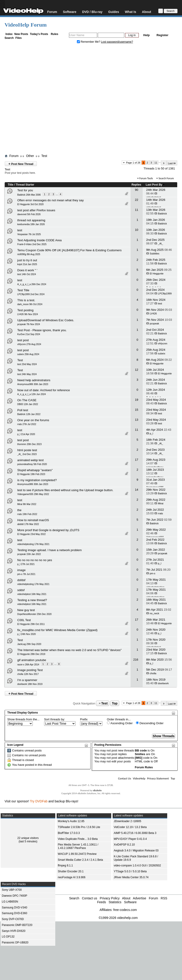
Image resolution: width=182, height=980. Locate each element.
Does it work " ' (27, 270)
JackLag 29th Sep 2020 (29, 644)
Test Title (23, 290)
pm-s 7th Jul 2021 (26, 574)
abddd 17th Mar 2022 (28, 524)
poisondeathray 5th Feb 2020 (32, 464)
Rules (54, 34)
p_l (151, 433)
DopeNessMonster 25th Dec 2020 (34, 614)
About (147, 12)
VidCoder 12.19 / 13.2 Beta (130, 827)
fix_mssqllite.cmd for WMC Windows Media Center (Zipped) (57, 630)
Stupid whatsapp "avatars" (35, 470)
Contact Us (125, 778)
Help (147, 35)
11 (156, 163)
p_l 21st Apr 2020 (26, 434)
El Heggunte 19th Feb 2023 (31, 474)
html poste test (27, 450)
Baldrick (162, 214)
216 (136, 660)
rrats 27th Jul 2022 (27, 424)
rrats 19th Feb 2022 (27, 514)
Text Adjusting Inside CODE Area (39, 240)
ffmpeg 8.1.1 (65, 866)
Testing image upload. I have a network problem (49, 550)
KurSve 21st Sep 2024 (29, 334)
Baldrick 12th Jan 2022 (29, 414)
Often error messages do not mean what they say (51, 200)
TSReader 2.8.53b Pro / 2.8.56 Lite (79, 827)
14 (136, 490)
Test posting (25, 310)
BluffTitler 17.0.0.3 (69, 833)
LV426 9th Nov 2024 (28, 314)
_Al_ (160, 244)
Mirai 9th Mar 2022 (27, 504)
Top (115, 703)
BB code (141, 750)
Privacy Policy (110, 898)
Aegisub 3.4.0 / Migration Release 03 (136, 851)
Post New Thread (21, 164)
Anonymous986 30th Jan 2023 (33, 384)
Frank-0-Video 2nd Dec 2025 (32, 244)
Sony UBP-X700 (12, 890)
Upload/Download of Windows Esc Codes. (46, 320)
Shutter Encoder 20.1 (71, 871)
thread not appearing (31, 220)
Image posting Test (30, 670)
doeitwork (163, 683)
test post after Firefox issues (36, 210)
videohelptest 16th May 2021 (32, 594)
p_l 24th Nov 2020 (27, 634)
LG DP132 (8, 937)
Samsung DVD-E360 (14, 913)
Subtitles (154, 254)
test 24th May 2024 (27, 374)
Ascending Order (120, 723)
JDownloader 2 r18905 (128, 821)
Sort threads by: (55, 719)
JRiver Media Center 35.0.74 (131, 877)
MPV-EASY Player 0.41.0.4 (130, 839)
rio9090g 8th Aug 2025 (29, 254)
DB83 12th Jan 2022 (28, 404)
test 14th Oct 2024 (27, 274)
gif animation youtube (32, 660)
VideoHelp (139, 778)
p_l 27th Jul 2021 (26, 564)
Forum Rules (144, 767)
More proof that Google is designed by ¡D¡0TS (48, 530)
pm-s (152, 573)
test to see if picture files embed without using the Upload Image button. (65, 490)
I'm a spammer (27, 680)
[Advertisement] (47, 100)
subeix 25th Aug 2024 (28, 354)
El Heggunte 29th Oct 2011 (31, 624)
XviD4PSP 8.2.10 (124, 845)
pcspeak (154, 323)
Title (10, 185)
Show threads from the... (23, 719)
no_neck (154, 613)
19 (136, 400)
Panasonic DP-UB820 (15, 943)
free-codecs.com (125, 910)
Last (172, 163)
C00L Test (24, 620)
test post (23, 340)
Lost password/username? (117, 42)
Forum (52, 12)
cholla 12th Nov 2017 (28, 674)
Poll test (23, 410)
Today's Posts (39, 34)
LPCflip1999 (165, 294)
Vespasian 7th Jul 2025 (29, 234)
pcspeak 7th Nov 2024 (29, 324)
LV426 (153, 313)
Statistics (115, 902)
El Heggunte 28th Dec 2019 (31, 654)
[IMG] (138, 758)
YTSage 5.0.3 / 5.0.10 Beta (130, 871)
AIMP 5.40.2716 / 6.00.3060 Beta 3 (135, 833)
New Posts (21, 34)
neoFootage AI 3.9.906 (72, 877)
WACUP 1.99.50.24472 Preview (77, 854)
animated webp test (30, 460)
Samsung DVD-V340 (14, 908)
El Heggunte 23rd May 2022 (32, 534)
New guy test (26, 610)
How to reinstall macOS (33, 520)
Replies (136, 185)
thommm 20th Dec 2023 (29, 444)
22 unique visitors (28, 838)
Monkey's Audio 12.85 (71, 821)
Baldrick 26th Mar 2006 (29, 195)
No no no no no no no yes (35, 560)
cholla (153, 673)
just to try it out (27, 260)
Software (70, 12)
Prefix (84, 719)
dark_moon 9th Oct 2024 (30, 304)
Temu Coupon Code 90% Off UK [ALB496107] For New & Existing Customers (69, 250)
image (21, 570)
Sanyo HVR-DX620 (14, 931)
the (19, 510)
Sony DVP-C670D (13, 919)
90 (136, 190)
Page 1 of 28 (133, 163)
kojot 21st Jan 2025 (27, 264)
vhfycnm (163, 343)
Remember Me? (89, 42)
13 (136, 420)
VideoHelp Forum (26, 25)
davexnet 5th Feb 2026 (29, 214)
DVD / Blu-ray (92, 12)
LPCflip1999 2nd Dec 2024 (31, 294)
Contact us (90, 898)
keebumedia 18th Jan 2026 (31, 224)
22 (136, 200)
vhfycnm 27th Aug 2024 (29, 344)
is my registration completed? (37, 480)
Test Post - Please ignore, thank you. (42, 330)
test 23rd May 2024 (27, 364)
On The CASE (27, 400)
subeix (162, 353)
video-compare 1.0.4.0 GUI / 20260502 (137, 866)
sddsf (21, 590)
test (20, 230)
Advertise (139, 898)
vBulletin (97, 790)
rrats (160, 513)
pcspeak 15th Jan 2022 (29, 554)
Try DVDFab (39, 801)
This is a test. (26, 300)
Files (19, 38)
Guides (114, 12)
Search (9, 38)
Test (44, 156)
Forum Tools (146, 178)
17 (136, 460)
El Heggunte (157, 274)
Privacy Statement (158, 778)
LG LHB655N (10, 902)
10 (136, 230)
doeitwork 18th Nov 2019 (30, 684)
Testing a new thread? (32, 600)
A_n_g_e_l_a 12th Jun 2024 (32, 394)
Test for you (25, 190)
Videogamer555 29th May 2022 (33, 494)
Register (162, 35)
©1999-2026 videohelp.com (118, 918)
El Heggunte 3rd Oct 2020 (30, 204)
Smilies (140, 754)
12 (136, 370)
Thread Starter (25, 185)
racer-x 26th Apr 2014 (28, 665)
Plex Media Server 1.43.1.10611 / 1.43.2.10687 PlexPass (78, 846)
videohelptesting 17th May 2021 (33, 544)
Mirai (161, 503)
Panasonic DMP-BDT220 (17, 925)
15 (136, 410)
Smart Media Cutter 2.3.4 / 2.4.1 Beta (80, 860)
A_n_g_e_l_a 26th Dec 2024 (32, 284)
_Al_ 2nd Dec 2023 (27, 454)
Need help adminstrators (34, 380)
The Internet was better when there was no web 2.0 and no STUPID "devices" (69, 650)
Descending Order (150, 723)
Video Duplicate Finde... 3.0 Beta (78, 839)
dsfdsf (21, 580)
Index (9, 34)
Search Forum (166, 178)
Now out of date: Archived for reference (44, 390)
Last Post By (155, 185)
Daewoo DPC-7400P (14, 896)
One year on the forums (33, 420)
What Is (131, 12)
